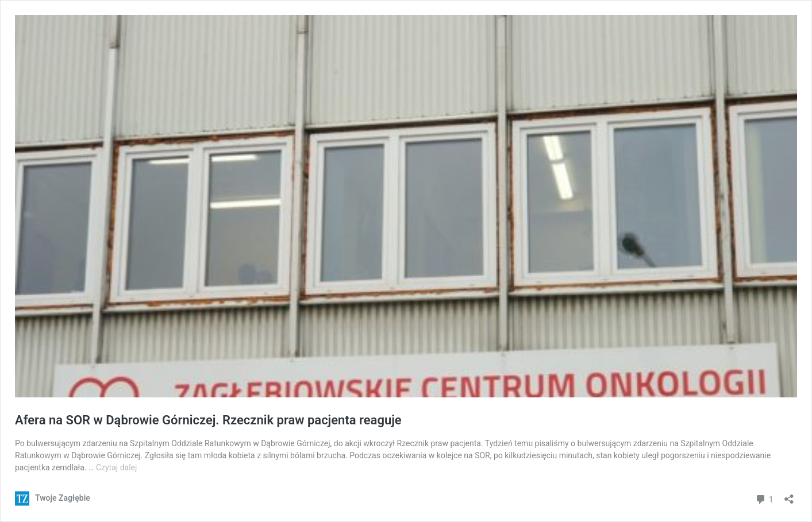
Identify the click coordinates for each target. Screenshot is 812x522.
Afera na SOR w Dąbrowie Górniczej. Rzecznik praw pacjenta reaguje (208, 420)
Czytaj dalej (116, 467)
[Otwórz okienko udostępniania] (789, 495)
